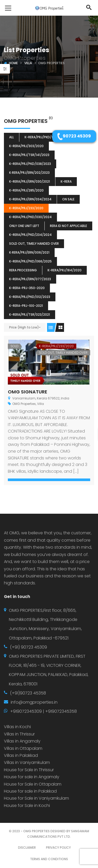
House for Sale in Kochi (27, 806)
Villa (28, 63)
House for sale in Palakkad (30, 791)
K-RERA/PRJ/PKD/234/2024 (30, 235)
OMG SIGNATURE (28, 392)
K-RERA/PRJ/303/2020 (26, 146)
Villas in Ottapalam (23, 748)
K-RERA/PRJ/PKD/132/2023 (45, 137)
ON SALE (68, 199)
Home (13, 63)
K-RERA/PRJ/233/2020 (26, 208)
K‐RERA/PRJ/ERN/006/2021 (29, 252)
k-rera (66, 181)
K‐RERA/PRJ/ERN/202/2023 (29, 173)
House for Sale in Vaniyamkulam (36, 798)
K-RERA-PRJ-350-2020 (27, 288)
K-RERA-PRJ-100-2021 (26, 306)
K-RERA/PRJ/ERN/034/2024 (30, 199)
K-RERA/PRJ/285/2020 (26, 190)
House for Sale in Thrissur (29, 770)
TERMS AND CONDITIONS (49, 859)
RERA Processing (23, 270)
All (11, 137)
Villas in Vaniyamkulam (27, 762)
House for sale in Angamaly (32, 777)
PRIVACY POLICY (58, 848)
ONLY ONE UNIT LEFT (24, 226)
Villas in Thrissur (19, 734)
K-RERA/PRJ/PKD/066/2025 (30, 261)
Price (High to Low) (24, 327)
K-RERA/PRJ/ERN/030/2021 (30, 181)
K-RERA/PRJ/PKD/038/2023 (30, 164)
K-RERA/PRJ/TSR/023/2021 (30, 315)
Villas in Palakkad (21, 755)
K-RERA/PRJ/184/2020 (65, 270)
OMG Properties (24, 404)
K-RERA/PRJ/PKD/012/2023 (30, 297)
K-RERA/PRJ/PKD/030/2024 (30, 217)
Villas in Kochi (17, 727)
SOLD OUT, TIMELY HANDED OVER (34, 244)
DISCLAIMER (27, 848)
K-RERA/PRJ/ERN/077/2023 (30, 279)
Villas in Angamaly (22, 741)
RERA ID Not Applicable (68, 226)
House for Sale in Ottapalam (33, 784)
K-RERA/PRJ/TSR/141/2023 (29, 155)
